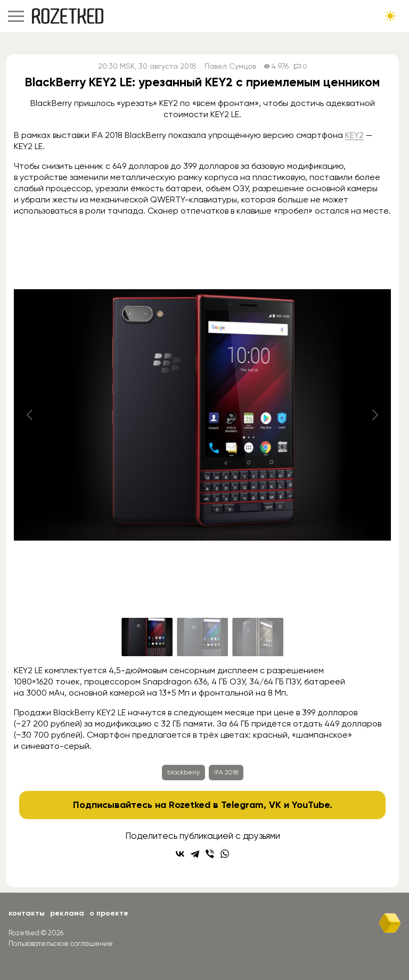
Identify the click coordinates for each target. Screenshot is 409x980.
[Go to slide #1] (147, 637)
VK (275, 805)
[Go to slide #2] (202, 637)
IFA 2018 (226, 772)
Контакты (27, 913)
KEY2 (354, 135)
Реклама (67, 913)
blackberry (183, 772)
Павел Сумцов (230, 66)
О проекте (109, 913)
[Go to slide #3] (258, 637)
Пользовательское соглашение (61, 944)
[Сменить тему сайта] (390, 16)
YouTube (311, 805)
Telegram (242, 805)
